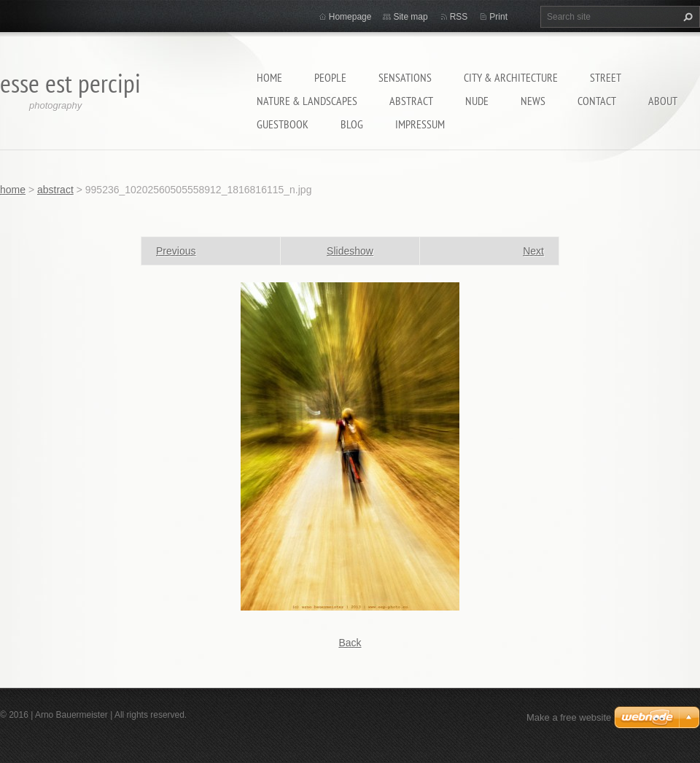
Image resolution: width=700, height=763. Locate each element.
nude (477, 101)
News (533, 101)
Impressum (420, 124)
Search (686, 17)
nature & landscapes (307, 101)
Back (350, 643)
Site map (410, 17)
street (606, 77)
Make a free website (569, 717)
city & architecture (511, 77)
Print (498, 17)
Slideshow (350, 251)
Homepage (350, 17)
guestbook (283, 124)
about (663, 101)
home (269, 77)
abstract (411, 101)
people (330, 77)
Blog (352, 124)
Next (533, 251)
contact (597, 101)
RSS (459, 17)
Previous (176, 251)
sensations (405, 77)
